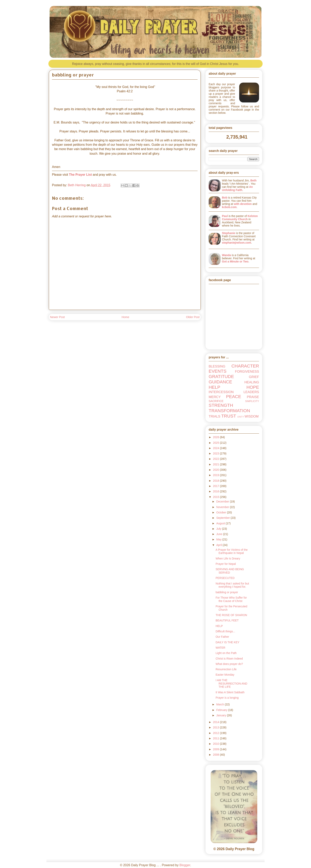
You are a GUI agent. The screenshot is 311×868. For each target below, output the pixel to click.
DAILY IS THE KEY (227, 642)
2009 (216, 749)
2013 (216, 727)
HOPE (253, 387)
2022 (216, 459)
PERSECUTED (225, 578)
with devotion (243, 204)
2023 (216, 453)
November (223, 507)
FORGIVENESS (247, 372)
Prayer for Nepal (226, 564)
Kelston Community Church (240, 218)
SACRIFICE (216, 401)
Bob (225, 198)
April (219, 545)
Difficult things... (225, 631)
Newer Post (57, 317)
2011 (216, 738)
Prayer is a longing (227, 698)
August (221, 523)
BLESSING (217, 366)
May (219, 539)
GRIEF (254, 377)
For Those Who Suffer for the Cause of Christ (231, 599)
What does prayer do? (229, 664)
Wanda (226, 255)
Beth (253, 180)
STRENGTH (221, 405)
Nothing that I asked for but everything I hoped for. (232, 585)
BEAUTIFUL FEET (227, 620)
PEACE (234, 397)
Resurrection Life (226, 669)
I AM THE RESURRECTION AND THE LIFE (231, 684)
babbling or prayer (227, 592)
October (222, 512)
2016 (216, 491)
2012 (216, 733)
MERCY (215, 397)
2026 (216, 437)
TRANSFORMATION (229, 411)
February (222, 710)
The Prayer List (80, 175)
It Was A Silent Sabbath (230, 692)
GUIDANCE (220, 382)
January (222, 715)
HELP (215, 387)
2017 (216, 486)
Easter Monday (225, 675)
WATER (220, 648)
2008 (216, 755)
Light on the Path (226, 653)
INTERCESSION (221, 392)
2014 (216, 722)
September (223, 518)
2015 (216, 497)
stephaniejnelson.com (237, 243)
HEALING (252, 382)
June (220, 534)
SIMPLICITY (252, 401)
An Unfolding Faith (237, 188)
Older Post (193, 317)
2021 (216, 464)
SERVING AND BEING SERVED (230, 571)
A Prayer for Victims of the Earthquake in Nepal (232, 551)
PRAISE (253, 397)
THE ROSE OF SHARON (231, 615)
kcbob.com (229, 207)
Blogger (185, 865)
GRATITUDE (221, 377)
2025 (216, 443)
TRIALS (215, 416)
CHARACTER (245, 366)
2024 (216, 448)
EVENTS (218, 371)
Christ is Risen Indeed (229, 659)
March (220, 704)
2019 (216, 475)
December (223, 502)
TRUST (229, 416)
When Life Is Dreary (228, 558)
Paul (225, 216)
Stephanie (229, 233)
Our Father (222, 637)
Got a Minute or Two (235, 261)
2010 (216, 744)
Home (125, 317)
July (219, 529)
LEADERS (251, 392)
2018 (216, 481)
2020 (216, 470)
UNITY (241, 417)
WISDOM (252, 416)
